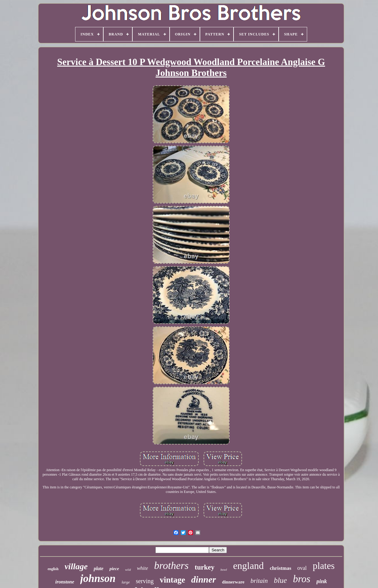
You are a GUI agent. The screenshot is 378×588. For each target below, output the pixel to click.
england (248, 566)
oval (302, 568)
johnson (98, 578)
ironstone (65, 582)
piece (114, 569)
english (53, 569)
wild (128, 570)
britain (259, 581)
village (76, 566)
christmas (281, 568)
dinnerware (233, 582)
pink (322, 581)
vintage (172, 580)
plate (98, 568)
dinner (204, 579)
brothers (171, 565)
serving (145, 581)
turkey (205, 567)
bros (302, 579)
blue (280, 580)
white (143, 568)
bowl (224, 570)
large (126, 582)
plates (324, 566)
